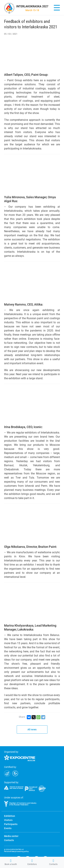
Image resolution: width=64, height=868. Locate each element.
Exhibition (10, 816)
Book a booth (11, 862)
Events (8, 828)
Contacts (53, 862)
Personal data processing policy (16, 851)
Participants (11, 824)
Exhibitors (32, 862)
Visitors (8, 820)
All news (32, 729)
